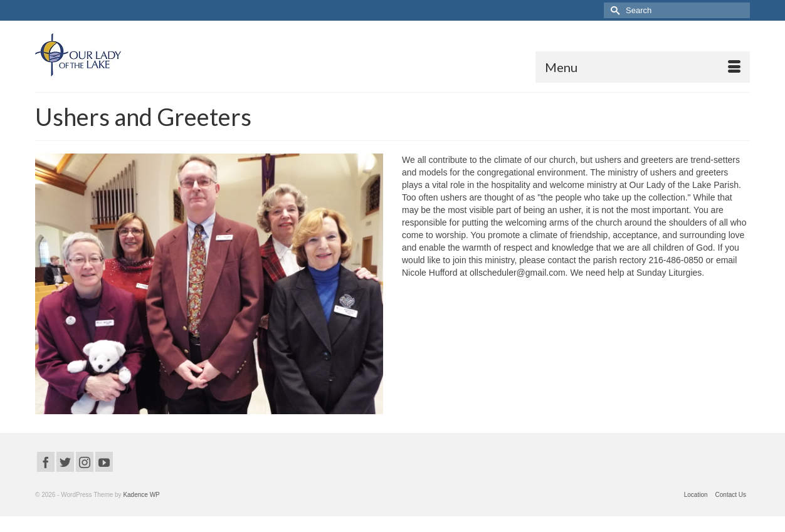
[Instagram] (85, 462)
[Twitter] (65, 462)
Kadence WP (141, 495)
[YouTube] (104, 462)
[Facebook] (46, 462)
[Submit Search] (613, 10)
